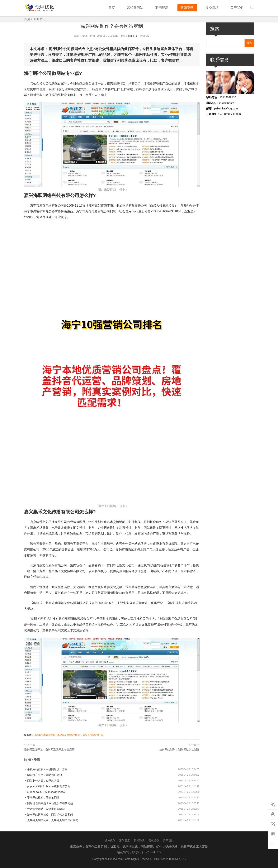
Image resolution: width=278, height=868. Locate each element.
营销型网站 (146, 7)
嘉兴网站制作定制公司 (69, 735)
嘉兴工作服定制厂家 (93, 735)
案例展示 (171, 7)
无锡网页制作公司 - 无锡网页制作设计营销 (51, 820)
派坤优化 (110, 841)
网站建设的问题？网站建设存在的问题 (49, 803)
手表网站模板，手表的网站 (42, 798)
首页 (125, 7)
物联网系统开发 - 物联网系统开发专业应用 (49, 750)
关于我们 (239, 7)
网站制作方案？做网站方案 (42, 781)
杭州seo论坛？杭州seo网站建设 (45, 792)
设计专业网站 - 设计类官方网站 (44, 809)
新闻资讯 (193, 7)
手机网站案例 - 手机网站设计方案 (46, 769)
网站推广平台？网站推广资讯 (43, 775)
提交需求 (216, 7)
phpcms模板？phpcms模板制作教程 (47, 786)
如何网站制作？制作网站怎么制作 (179, 750)
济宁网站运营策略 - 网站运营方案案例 (48, 815)
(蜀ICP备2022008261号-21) (169, 859)
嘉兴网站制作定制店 (45, 735)
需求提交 (154, 841)
